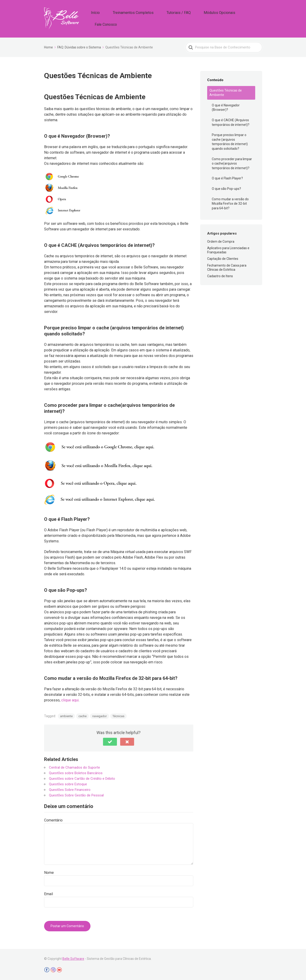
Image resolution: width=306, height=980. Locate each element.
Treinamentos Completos (145, 18)
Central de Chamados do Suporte (74, 766)
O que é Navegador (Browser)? (226, 106)
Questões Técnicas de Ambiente (226, 92)
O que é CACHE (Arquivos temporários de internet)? (231, 121)
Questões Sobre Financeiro (70, 789)
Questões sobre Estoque (68, 783)
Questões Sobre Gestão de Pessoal (76, 794)
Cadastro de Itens (220, 275)
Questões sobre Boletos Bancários (76, 772)
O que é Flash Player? (227, 177)
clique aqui (70, 699)
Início (114, 18)
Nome (49, 871)
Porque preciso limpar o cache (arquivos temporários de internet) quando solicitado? (230, 141)
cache (82, 715)
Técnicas (118, 715)
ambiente (66, 715)
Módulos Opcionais (217, 18)
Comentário (53, 819)
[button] (110, 741)
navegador (100, 715)
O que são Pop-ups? (226, 188)
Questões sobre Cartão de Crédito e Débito (82, 777)
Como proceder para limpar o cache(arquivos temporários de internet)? (232, 162)
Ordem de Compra (221, 240)
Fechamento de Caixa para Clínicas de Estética (227, 266)
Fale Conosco (250, 18)
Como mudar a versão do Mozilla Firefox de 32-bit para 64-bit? (230, 202)
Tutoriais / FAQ (184, 18)
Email (48, 893)
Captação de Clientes (223, 258)
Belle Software (73, 958)
